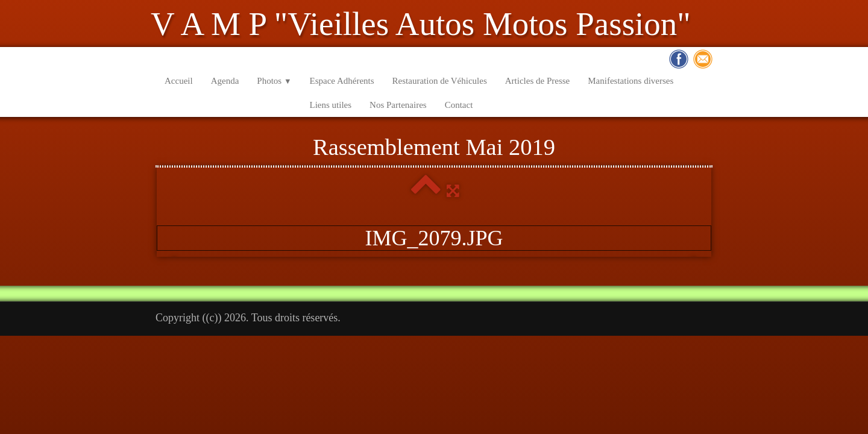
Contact (459, 105)
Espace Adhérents (342, 81)
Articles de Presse (537, 81)
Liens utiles (331, 105)
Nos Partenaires (398, 105)
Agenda (225, 81)
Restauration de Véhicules (440, 81)
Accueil (179, 81)
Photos (274, 81)
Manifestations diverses (631, 81)
